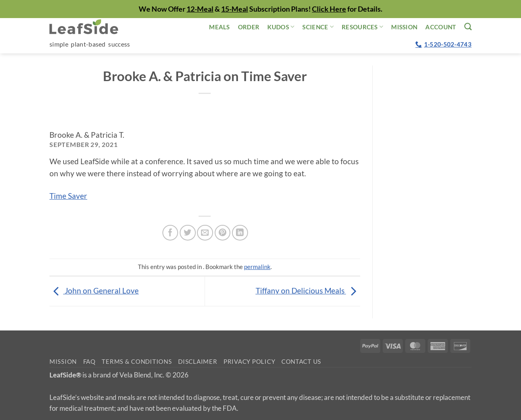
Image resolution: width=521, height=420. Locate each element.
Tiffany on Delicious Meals (308, 291)
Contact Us (301, 362)
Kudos (281, 27)
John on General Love (94, 291)
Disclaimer (198, 362)
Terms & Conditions (137, 362)
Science (318, 27)
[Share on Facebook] (170, 233)
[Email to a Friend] (205, 233)
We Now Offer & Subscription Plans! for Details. (260, 9)
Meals (219, 27)
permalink (257, 267)
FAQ (89, 362)
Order (249, 27)
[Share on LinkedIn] (240, 233)
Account (441, 27)
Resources (362, 27)
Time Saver (68, 196)
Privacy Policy (249, 362)
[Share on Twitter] (188, 233)
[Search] (468, 27)
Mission (404, 27)
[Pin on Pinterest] (223, 233)
